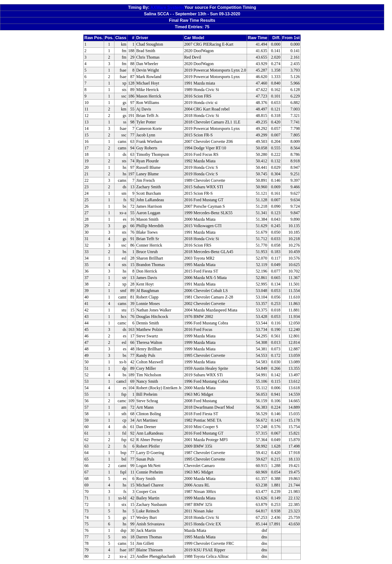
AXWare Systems (167, 7)
